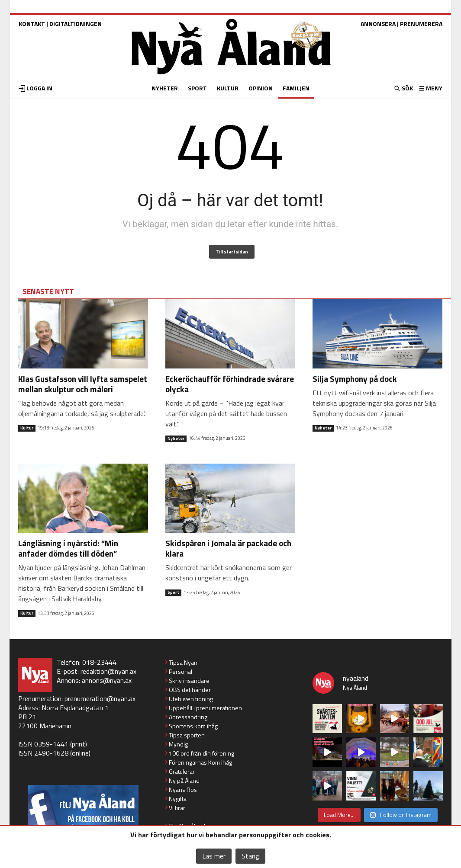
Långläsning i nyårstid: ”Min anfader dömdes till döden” (68, 548)
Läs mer (214, 856)
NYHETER (165, 88)
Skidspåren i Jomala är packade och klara (228, 548)
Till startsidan (232, 252)
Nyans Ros (183, 790)
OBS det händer (190, 690)
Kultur (27, 428)
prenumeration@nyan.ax (100, 698)
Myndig (178, 744)
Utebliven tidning (191, 699)
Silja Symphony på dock (355, 379)
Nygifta (178, 799)
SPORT (197, 88)
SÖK (407, 88)
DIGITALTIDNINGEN (76, 24)
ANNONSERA (378, 24)
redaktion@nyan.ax (108, 671)
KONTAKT (32, 24)
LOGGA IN (39, 88)
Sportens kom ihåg (193, 726)
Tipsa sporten (187, 735)
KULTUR (228, 88)
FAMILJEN (296, 88)
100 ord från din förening (201, 753)
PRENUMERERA (421, 24)
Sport (173, 593)
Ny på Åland (184, 780)
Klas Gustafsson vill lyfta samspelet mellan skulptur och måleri (83, 384)
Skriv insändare (189, 681)
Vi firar (177, 808)
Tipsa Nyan (183, 662)
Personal (181, 671)
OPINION (261, 88)
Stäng (250, 856)
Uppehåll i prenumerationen (205, 708)
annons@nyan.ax (107, 680)
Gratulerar (182, 771)
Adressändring (188, 717)
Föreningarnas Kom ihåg (200, 762)
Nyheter (176, 439)
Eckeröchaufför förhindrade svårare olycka (230, 384)
